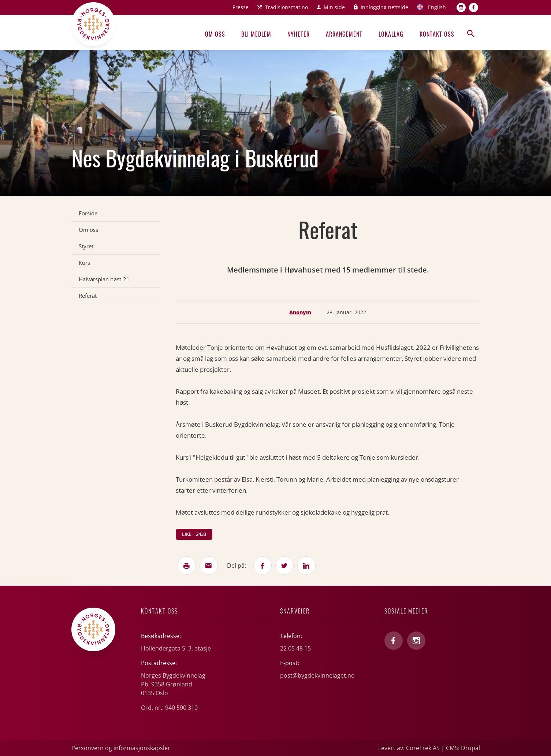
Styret (86, 246)
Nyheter (299, 34)
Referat (88, 296)
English (437, 7)
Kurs (84, 263)
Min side (334, 7)
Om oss (215, 34)
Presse (241, 7)
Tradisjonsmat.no (286, 7)
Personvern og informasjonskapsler (121, 748)
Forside (88, 213)
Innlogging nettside (384, 7)
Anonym (300, 312)
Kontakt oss (437, 34)
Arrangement (344, 34)
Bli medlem (256, 34)
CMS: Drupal (463, 748)
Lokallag (391, 34)
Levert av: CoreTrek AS (409, 748)
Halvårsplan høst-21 (104, 279)
